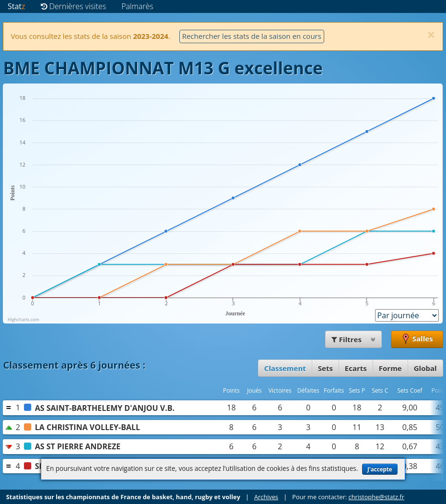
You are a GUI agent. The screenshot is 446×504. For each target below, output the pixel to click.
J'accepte (380, 469)
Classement (285, 368)
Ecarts (356, 368)
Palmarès (137, 6)
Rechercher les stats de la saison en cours (252, 36)
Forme (390, 368)
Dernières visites (74, 6)
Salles (417, 339)
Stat (17, 6)
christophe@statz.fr (376, 497)
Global (425, 368)
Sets (325, 368)
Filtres (353, 339)
